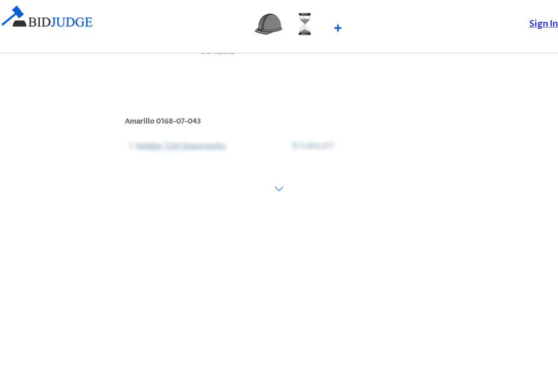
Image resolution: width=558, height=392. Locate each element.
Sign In (544, 24)
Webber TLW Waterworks (180, 145)
